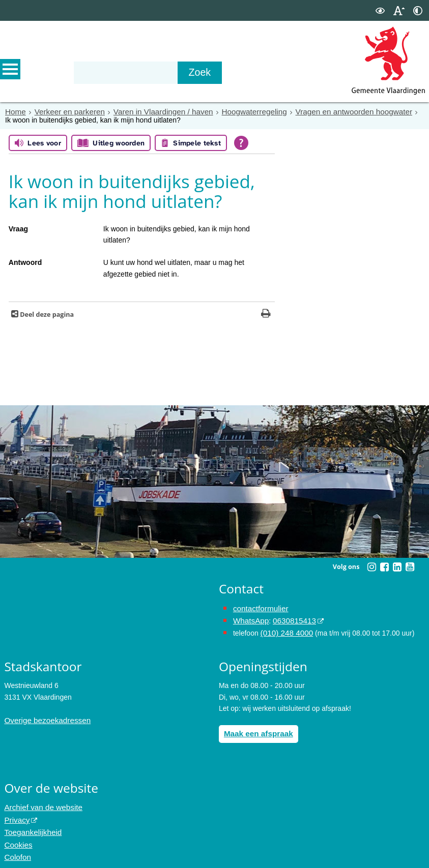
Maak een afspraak (256, 729)
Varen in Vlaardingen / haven (152, 111)
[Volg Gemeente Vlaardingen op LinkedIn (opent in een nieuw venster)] (397, 566)
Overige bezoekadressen (44, 716)
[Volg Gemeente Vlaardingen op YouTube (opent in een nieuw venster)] (410, 566)
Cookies (17, 836)
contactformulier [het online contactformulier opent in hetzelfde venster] (259, 608)
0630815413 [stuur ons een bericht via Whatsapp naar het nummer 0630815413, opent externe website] (290, 619)
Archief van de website (40, 802)
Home (15, 111)
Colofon (16, 848)
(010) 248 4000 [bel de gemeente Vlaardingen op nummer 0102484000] (285, 630)
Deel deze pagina (46, 314)
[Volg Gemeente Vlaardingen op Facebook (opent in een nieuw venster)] (384, 566)
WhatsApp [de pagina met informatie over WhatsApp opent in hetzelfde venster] (250, 619)
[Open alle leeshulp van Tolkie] (241, 142)
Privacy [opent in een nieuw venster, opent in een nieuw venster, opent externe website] (16, 814)
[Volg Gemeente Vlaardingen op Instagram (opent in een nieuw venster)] (371, 566)
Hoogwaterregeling (236, 111)
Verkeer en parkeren (65, 111)
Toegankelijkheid (31, 825)
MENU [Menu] (10, 72)
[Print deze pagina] (266, 314)
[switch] (380, 10)
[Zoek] (220, 73)
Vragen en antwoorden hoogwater (328, 111)
